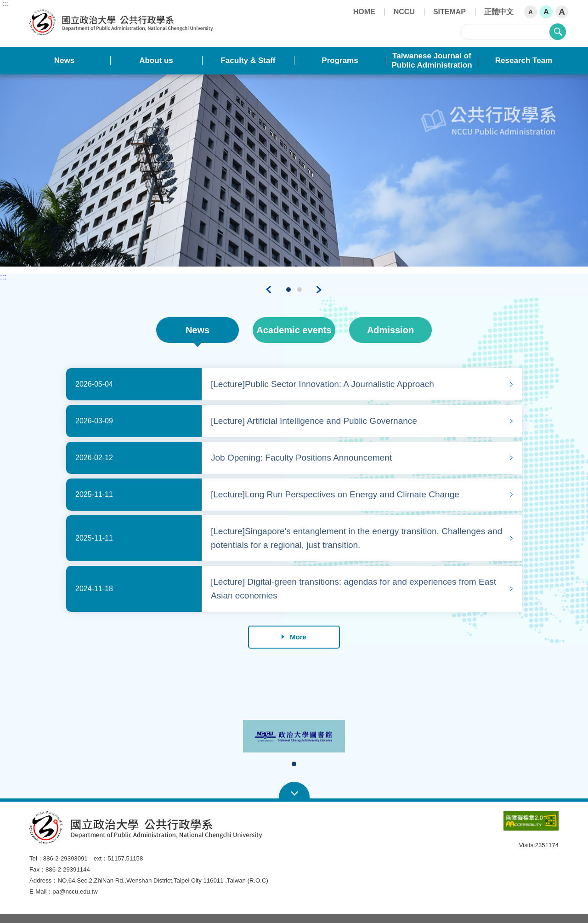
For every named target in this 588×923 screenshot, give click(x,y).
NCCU (404, 12)
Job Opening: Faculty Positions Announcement (301, 458)
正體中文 (499, 12)
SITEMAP (449, 12)
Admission (390, 330)
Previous (269, 290)
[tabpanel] (294, 170)
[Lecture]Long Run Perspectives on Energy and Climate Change (335, 494)
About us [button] (156, 60)
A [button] (531, 12)
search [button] (558, 32)
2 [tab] (300, 290)
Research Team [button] (524, 60)
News (198, 330)
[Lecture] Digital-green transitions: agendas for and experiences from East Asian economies (353, 589)
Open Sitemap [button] (294, 791)
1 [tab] (289, 290)
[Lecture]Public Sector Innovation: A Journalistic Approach (322, 384)
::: (6, 4)
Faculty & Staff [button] (248, 60)
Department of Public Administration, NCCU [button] (37, 14)
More (294, 637)
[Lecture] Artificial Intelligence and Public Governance (314, 421)
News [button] (64, 60)
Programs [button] (340, 60)
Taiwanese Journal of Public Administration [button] (432, 60)
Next (319, 290)
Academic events (294, 330)
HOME (364, 12)
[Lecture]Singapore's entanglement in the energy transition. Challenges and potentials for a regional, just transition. (356, 538)
